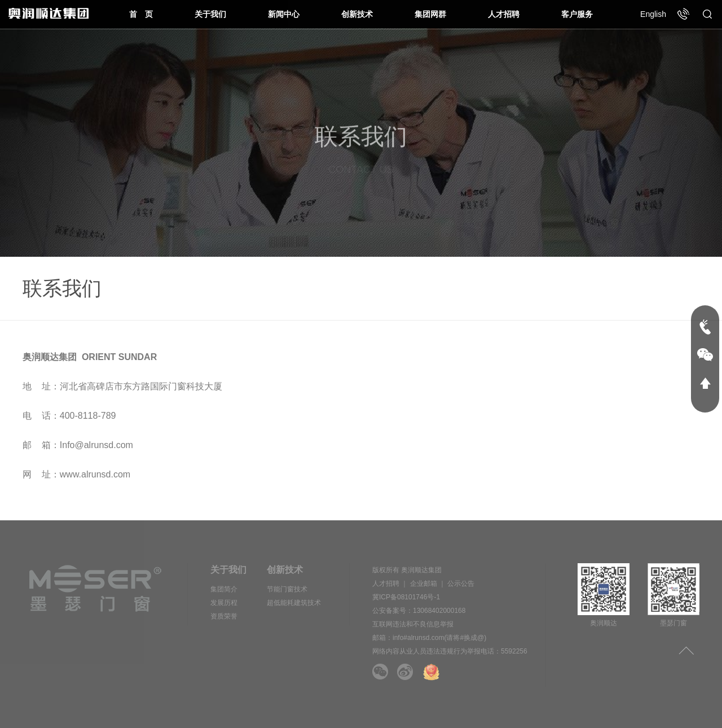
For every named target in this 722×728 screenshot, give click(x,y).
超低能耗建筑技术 (294, 603)
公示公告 (461, 584)
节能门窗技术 (287, 589)
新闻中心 (284, 14)
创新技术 (357, 14)
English (653, 14)
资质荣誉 (224, 616)
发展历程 (224, 603)
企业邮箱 (424, 584)
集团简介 (224, 589)
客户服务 (577, 14)
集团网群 (430, 14)
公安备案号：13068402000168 (419, 611)
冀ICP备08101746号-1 (406, 597)
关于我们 (210, 14)
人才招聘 (504, 14)
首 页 (141, 14)
